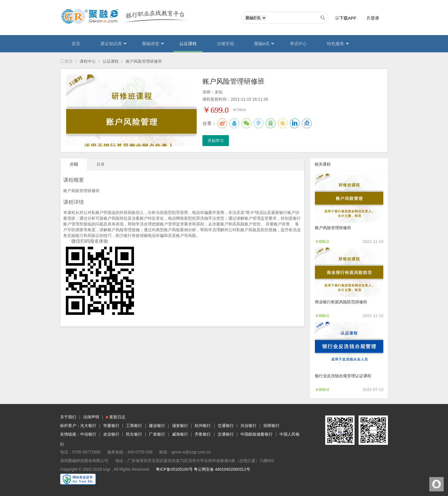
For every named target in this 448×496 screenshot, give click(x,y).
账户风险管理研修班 (333, 228)
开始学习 (216, 141)
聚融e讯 (264, 44)
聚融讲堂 (153, 44)
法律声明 (91, 417)
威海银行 (180, 434)
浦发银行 (180, 426)
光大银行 (88, 426)
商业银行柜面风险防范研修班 (341, 302)
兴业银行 (248, 426)
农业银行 (111, 434)
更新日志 (116, 417)
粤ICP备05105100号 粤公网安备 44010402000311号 (203, 469)
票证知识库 (114, 44)
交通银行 (226, 426)
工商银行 (134, 426)
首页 (76, 44)
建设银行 (157, 426)
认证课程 (188, 44)
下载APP (347, 18)
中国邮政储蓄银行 (256, 434)
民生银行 (134, 434)
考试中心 (298, 44)
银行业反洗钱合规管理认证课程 (343, 376)
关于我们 (68, 417)
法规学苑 (225, 44)
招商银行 (271, 426)
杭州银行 (203, 426)
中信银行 (88, 434)
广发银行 (157, 434)
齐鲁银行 (203, 434)
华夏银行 (111, 426)
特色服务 (338, 44)
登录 (373, 18)
